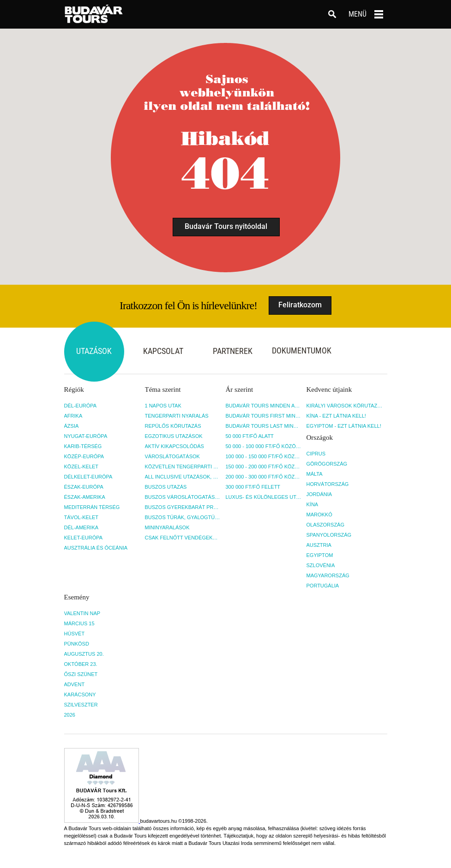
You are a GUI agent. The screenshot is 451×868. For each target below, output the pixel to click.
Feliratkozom (300, 305)
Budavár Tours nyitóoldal (226, 226)
